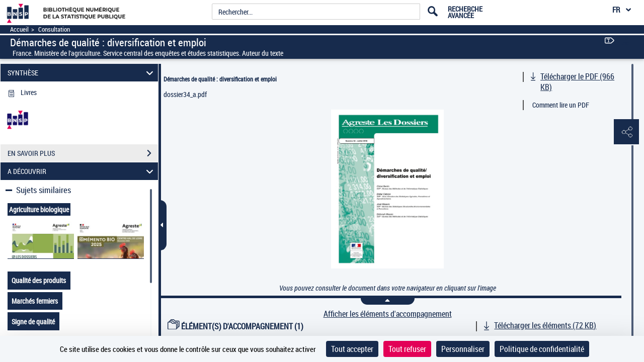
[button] (626, 132)
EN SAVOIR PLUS (83, 153)
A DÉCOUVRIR (82, 171)
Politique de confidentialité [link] (542, 349)
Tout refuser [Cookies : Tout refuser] (407, 349)
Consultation (54, 29)
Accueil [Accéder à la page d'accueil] (19, 29)
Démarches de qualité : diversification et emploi (220, 79)
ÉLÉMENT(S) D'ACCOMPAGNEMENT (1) (235, 326)
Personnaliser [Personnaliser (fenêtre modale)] (463, 349)
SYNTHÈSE (82, 73)
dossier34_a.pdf (185, 94)
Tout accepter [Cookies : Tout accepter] (352, 349)
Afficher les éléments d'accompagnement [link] (388, 314)
